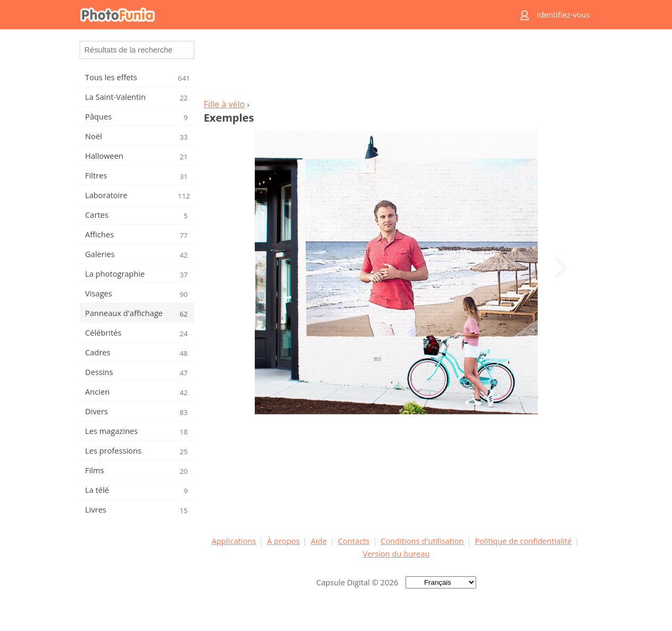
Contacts (354, 541)
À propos (283, 541)
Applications (234, 541)
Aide (318, 541)
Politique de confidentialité (523, 541)
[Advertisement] (396, 67)
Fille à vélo (225, 104)
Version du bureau (396, 553)
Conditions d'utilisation (422, 541)
